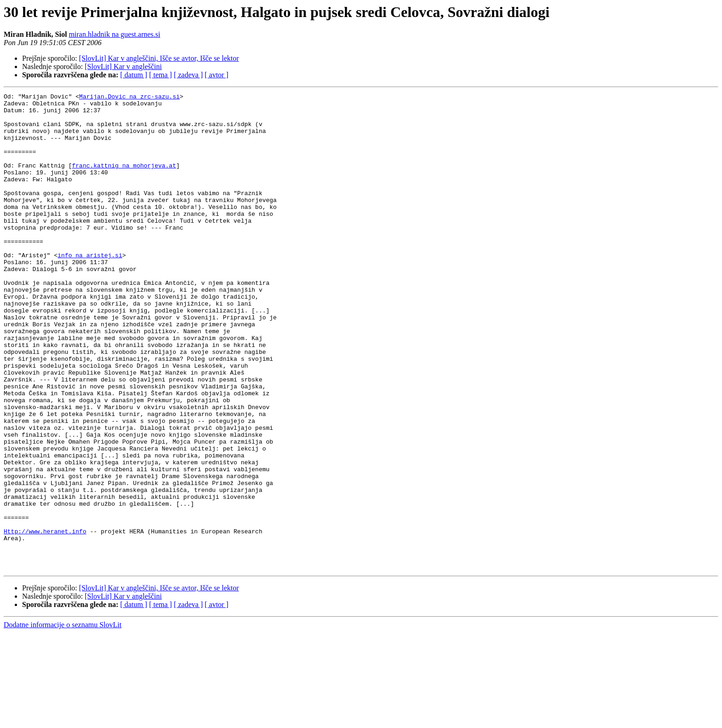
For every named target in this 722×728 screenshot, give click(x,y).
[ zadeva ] (188, 75)
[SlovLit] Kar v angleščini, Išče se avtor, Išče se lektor (159, 58)
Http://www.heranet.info (45, 619)
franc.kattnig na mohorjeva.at (124, 180)
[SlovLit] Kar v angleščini (123, 66)
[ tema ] (161, 75)
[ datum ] (134, 75)
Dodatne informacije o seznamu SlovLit (63, 720)
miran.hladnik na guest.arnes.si (114, 34)
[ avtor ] (216, 75)
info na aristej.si (90, 288)
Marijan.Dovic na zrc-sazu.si (129, 98)
